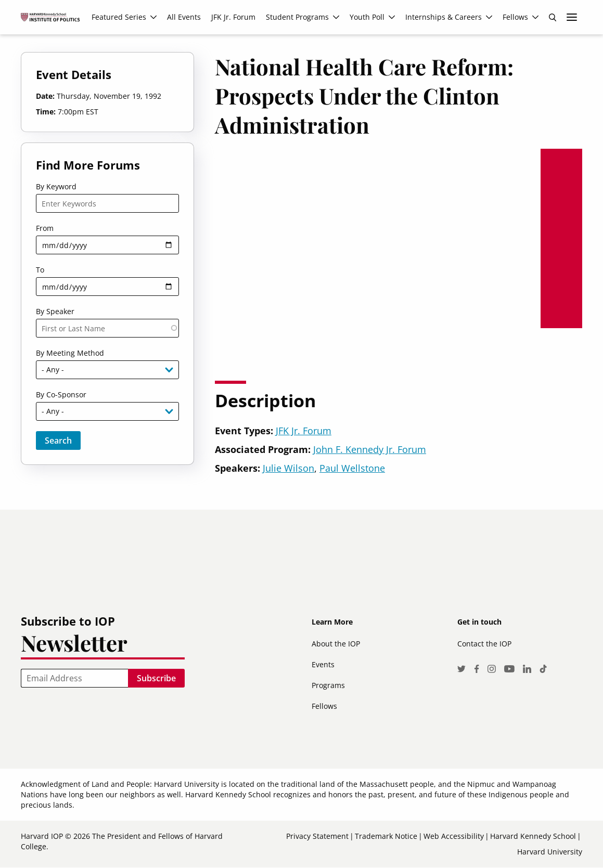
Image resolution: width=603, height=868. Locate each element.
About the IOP (336, 644)
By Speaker (55, 311)
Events (323, 664)
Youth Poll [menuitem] (367, 17)
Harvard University (550, 852)
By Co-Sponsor (61, 394)
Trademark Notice (386, 836)
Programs (328, 685)
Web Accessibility (454, 836)
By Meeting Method (70, 353)
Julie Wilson (288, 468)
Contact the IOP (484, 644)
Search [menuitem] (553, 17)
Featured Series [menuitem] (119, 17)
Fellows (324, 706)
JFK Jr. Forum (304, 431)
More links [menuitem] (572, 17)
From (45, 228)
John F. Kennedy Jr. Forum (370, 449)
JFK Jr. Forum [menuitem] (233, 17)
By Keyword (56, 186)
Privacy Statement (317, 836)
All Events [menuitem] (184, 17)
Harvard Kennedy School (533, 836)
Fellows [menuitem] (515, 17)
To (40, 270)
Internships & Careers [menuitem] (444, 17)
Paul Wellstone (352, 468)
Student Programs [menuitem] (297, 17)
